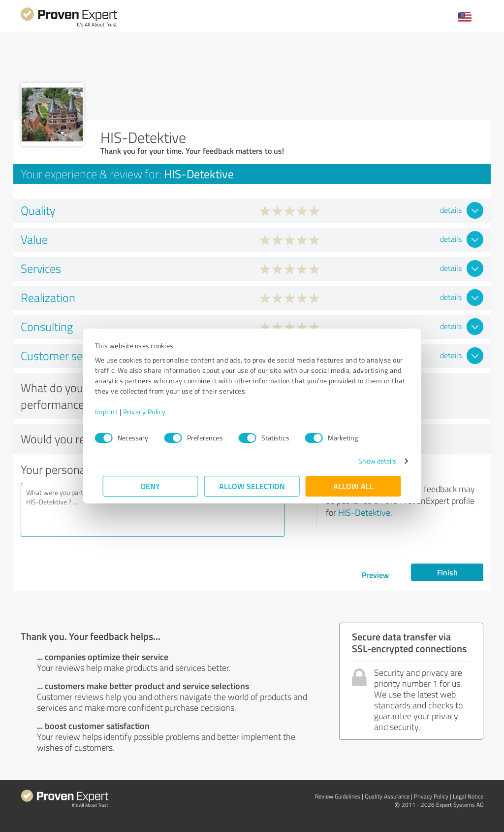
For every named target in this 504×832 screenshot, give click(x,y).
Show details (369, 461)
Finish (447, 572)
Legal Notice (468, 796)
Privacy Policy (152, 412)
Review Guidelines (338, 796)
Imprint (114, 412)
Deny (151, 486)
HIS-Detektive (364, 512)
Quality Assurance (387, 796)
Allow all (353, 486)
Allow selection (252, 486)
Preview (375, 575)
